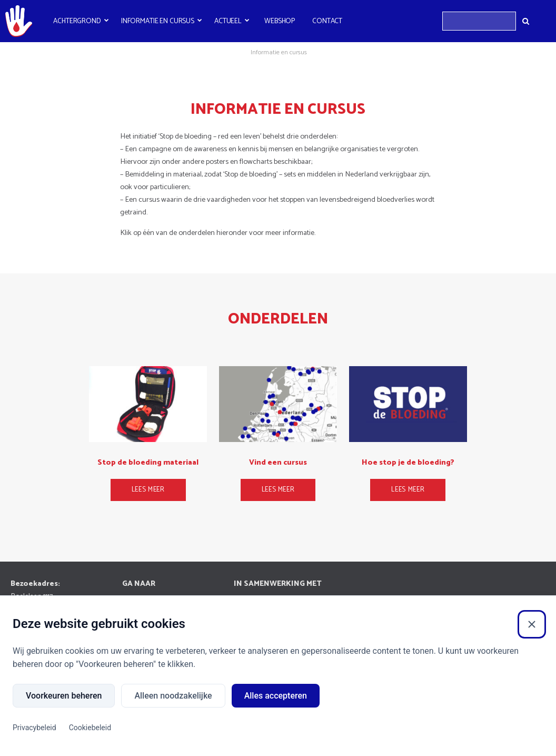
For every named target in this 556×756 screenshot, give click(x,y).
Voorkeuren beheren (64, 696)
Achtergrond (77, 21)
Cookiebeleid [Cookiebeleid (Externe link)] (90, 728)
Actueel (228, 21)
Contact (327, 21)
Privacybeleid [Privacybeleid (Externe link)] (34, 728)
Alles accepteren (276, 696)
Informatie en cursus (158, 21)
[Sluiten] (532, 624)
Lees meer (148, 490)
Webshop (280, 21)
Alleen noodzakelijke (173, 696)
